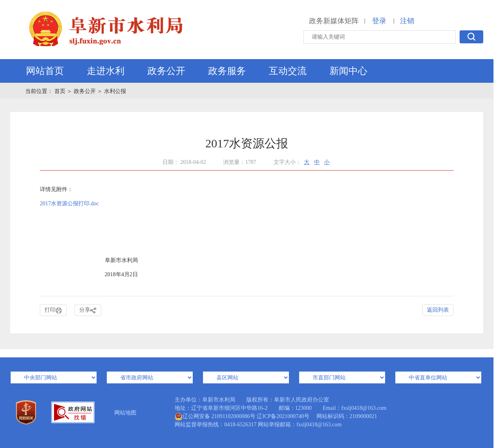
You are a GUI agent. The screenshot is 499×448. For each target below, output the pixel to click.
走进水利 (106, 71)
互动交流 (288, 71)
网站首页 (45, 71)
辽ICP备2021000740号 (283, 416)
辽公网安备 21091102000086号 (215, 416)
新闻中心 (348, 71)
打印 (53, 310)
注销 (407, 21)
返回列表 (438, 310)
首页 (61, 91)
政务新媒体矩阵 (334, 21)
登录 (379, 21)
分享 (88, 310)
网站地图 (125, 413)
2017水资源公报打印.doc (69, 204)
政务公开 (166, 71)
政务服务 (227, 71)
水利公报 (115, 91)
